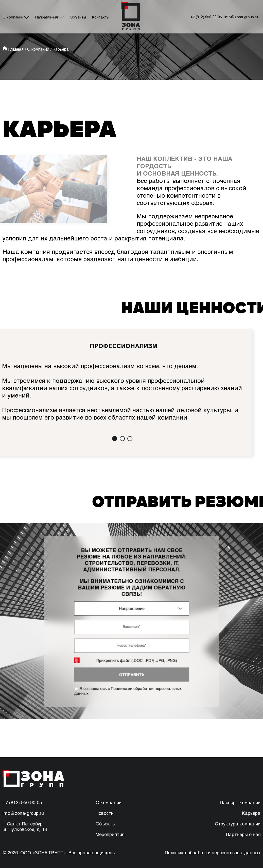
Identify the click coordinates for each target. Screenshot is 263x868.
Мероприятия (110, 834)
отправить (131, 669)
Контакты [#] (101, 17)
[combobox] (131, 610)
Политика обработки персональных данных (213, 853)
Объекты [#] (78, 17)
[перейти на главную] (130, 17)
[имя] (131, 626)
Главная (16, 49)
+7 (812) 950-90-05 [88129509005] (22, 802)
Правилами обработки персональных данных (128, 684)
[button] (109, 439)
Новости (105, 813)
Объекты (106, 824)
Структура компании (238, 824)
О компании (13, 17)
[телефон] (131, 643)
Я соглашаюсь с (128, 684)
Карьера (251, 813)
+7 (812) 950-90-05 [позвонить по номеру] (206, 17)
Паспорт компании (240, 802)
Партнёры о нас (243, 834)
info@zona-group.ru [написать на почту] (241, 17)
